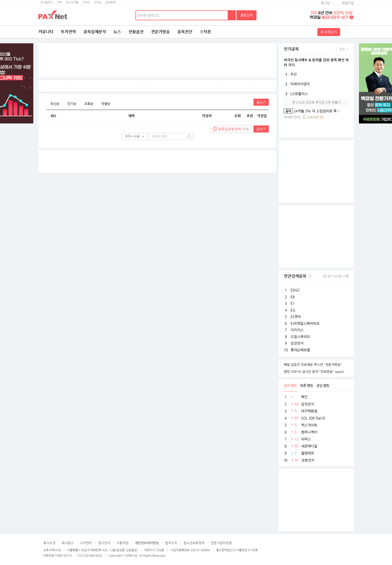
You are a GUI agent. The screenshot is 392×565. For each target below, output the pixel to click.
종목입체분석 (95, 32)
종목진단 (185, 32)
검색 (232, 15)
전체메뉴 (348, 32)
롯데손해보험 (300, 350)
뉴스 (117, 32)
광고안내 (104, 543)
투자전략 (68, 32)
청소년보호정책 (194, 543)
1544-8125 (315, 117)
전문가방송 (160, 32)
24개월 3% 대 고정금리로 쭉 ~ (312, 111)
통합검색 (246, 15)
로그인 (325, 3)
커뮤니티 (46, 32)
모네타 (86, 2)
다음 (348, 49)
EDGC (295, 290)
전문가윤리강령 (221, 543)
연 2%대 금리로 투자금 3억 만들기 (316, 102)
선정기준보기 (310, 276)
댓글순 (106, 104)
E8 (293, 297)
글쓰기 (261, 102)
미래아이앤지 (297, 84)
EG (293, 310)
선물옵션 (136, 32)
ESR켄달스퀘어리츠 (305, 323)
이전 (336, 49)
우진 (290, 74)
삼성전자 (297, 343)
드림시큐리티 (300, 337)
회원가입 (348, 3)
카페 (59, 2)
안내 (231, 129)
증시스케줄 (72, 2)
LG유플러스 (296, 94)
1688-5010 (63, 555)
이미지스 (297, 330)
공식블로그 (47, 2)
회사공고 (68, 543)
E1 (293, 303)
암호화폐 (110, 2)
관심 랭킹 (323, 385)
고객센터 (86, 543)
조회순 (89, 104)
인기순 (72, 104)
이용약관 (122, 543)
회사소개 (49, 543)
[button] (135, 136)
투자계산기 (329, 32)
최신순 (55, 104)
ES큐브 (296, 317)
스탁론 (206, 32)
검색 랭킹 (290, 385)
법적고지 (171, 543)
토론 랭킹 (306, 385)
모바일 (98, 2)
